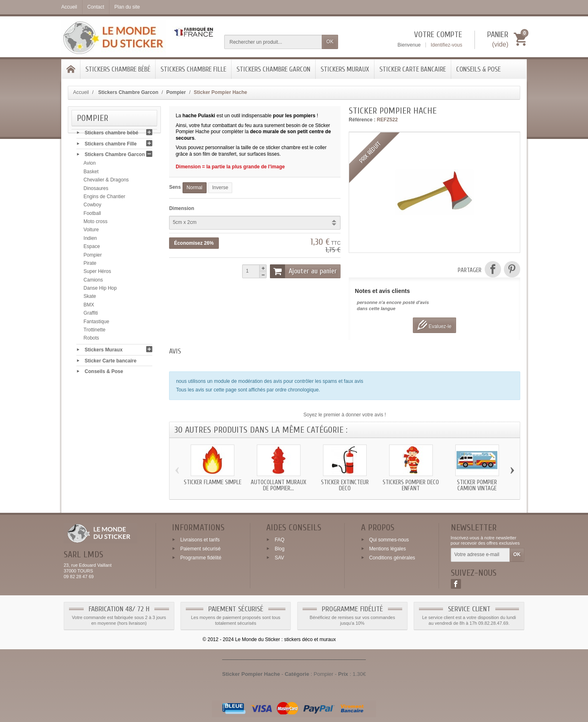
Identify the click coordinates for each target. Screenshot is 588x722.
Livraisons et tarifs (200, 540)
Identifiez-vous (447, 45)
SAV (280, 557)
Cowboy (92, 207)
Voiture (91, 232)
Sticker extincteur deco (345, 485)
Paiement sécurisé (200, 549)
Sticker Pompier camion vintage (477, 485)
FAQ (280, 540)
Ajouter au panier (303, 271)
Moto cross (96, 224)
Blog (280, 549)
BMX (89, 306)
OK (330, 42)
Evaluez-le (434, 325)
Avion (90, 165)
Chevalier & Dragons (106, 182)
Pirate (90, 265)
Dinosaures (96, 190)
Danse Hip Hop (100, 290)
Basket (91, 173)
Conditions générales (392, 557)
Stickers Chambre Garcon (273, 69)
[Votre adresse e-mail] (480, 555)
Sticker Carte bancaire (413, 69)
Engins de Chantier (105, 198)
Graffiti (91, 315)
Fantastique (97, 323)
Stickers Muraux (345, 69)
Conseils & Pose (478, 69)
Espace (92, 248)
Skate (90, 298)
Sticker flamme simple (213, 482)
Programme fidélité (201, 557)
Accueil (81, 92)
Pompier (93, 257)
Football (92, 215)
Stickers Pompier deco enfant (411, 485)
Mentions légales (388, 549)
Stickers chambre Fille (193, 69)
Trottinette (95, 331)
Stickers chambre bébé (118, 69)
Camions (93, 282)
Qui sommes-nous (389, 540)
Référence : (362, 120)
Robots (91, 340)
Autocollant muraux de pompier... (278, 485)
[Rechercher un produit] (273, 42)
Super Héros (97, 273)
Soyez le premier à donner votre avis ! (345, 415)
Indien (90, 240)
